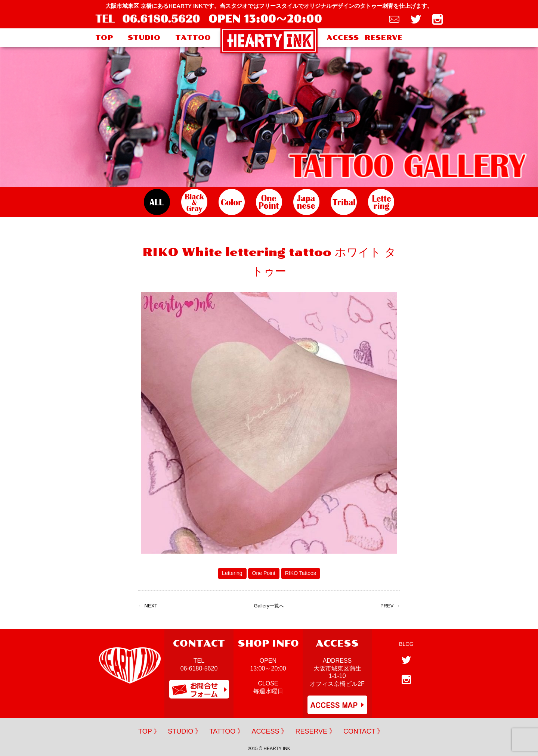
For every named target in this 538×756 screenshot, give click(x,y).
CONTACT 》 (364, 731)
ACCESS (343, 38)
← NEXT (148, 606)
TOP (104, 38)
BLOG (406, 644)
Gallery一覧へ (269, 606)
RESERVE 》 (316, 731)
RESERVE (383, 38)
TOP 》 (149, 731)
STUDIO (144, 38)
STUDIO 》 (185, 731)
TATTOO (193, 38)
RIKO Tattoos (301, 573)
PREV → (390, 606)
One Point (264, 573)
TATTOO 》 (227, 731)
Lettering (232, 573)
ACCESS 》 (270, 731)
